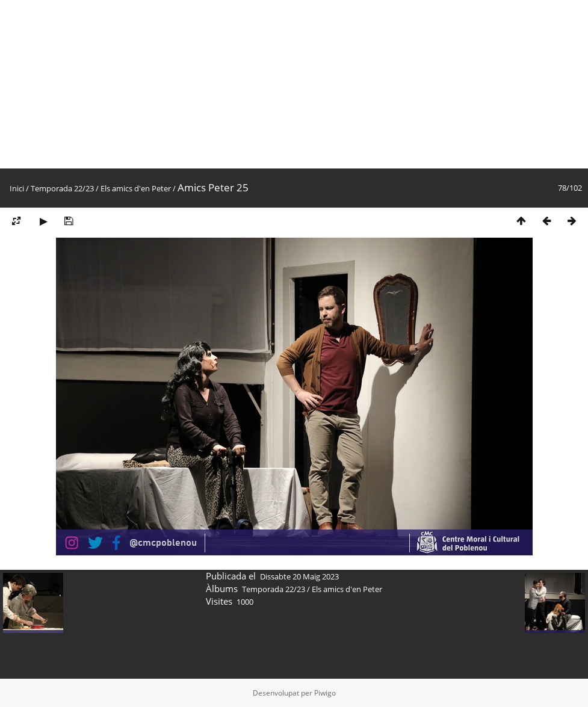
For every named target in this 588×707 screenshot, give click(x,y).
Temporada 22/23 (62, 188)
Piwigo (325, 693)
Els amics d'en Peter (136, 188)
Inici (17, 188)
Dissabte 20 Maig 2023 (299, 576)
